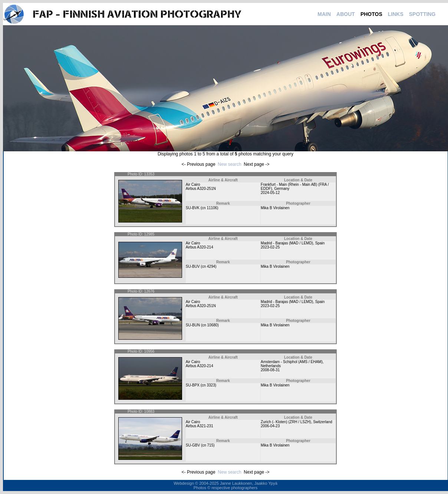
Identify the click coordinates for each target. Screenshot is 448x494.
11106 (212, 208)
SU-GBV (193, 445)
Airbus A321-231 (200, 426)
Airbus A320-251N (201, 189)
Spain (320, 243)
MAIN (324, 14)
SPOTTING (422, 14)
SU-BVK (193, 208)
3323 (211, 385)
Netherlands (271, 366)
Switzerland (323, 422)
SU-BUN (193, 325)
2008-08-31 (270, 370)
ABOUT (346, 14)
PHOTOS (371, 14)
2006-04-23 (270, 426)
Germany (282, 189)
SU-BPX (193, 385)
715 (210, 445)
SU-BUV (193, 266)
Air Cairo (193, 185)
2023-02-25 (270, 247)
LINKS (396, 14)
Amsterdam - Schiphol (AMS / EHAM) (292, 362)
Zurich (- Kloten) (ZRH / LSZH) (286, 422)
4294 (211, 266)
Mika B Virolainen (275, 208)
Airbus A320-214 (200, 247)
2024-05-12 (270, 193)
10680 (213, 325)
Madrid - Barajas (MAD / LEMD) (287, 243)
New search (229, 164)
